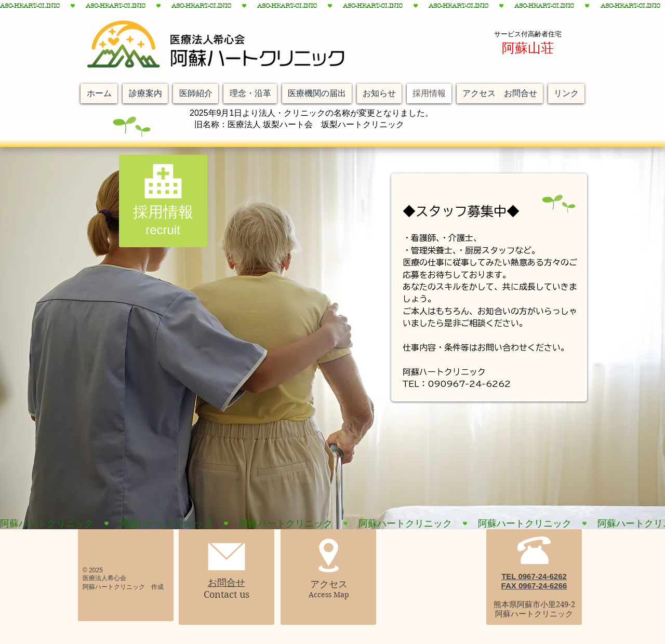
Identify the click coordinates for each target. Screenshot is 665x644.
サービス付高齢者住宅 (528, 34)
